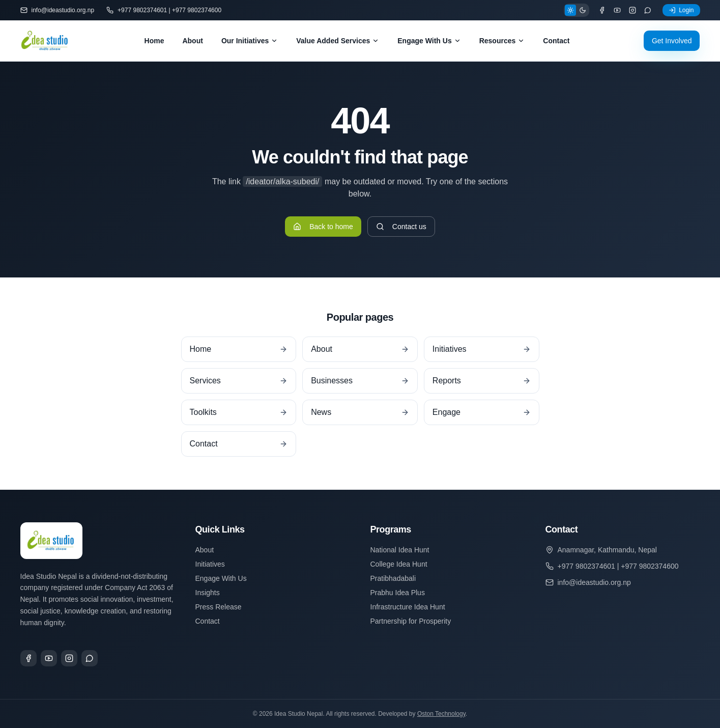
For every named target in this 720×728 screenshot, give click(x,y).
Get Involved (672, 41)
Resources (502, 41)
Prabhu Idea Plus (398, 593)
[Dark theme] (583, 10)
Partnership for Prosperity (411, 621)
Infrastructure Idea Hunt (408, 607)
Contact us (401, 227)
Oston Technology (441, 714)
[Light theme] (570, 10)
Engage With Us (429, 41)
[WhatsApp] (648, 10)
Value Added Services (338, 41)
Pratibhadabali (393, 578)
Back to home (323, 227)
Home (154, 41)
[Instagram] (632, 10)
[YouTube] (617, 10)
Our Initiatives (250, 41)
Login (681, 10)
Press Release (219, 607)
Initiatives (210, 564)
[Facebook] (602, 10)
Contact (556, 41)
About (192, 41)
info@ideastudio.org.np (57, 10)
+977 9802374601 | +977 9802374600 (164, 10)
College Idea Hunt (399, 564)
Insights (208, 593)
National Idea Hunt (400, 550)
